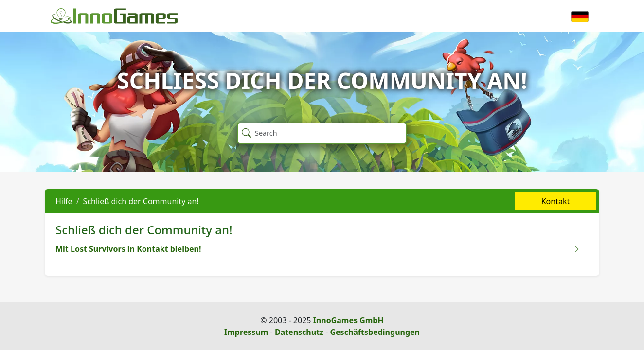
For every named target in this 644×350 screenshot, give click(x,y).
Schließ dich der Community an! (141, 201)
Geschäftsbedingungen (375, 332)
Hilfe (64, 201)
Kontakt (556, 201)
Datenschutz (299, 332)
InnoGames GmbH (349, 320)
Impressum (246, 332)
